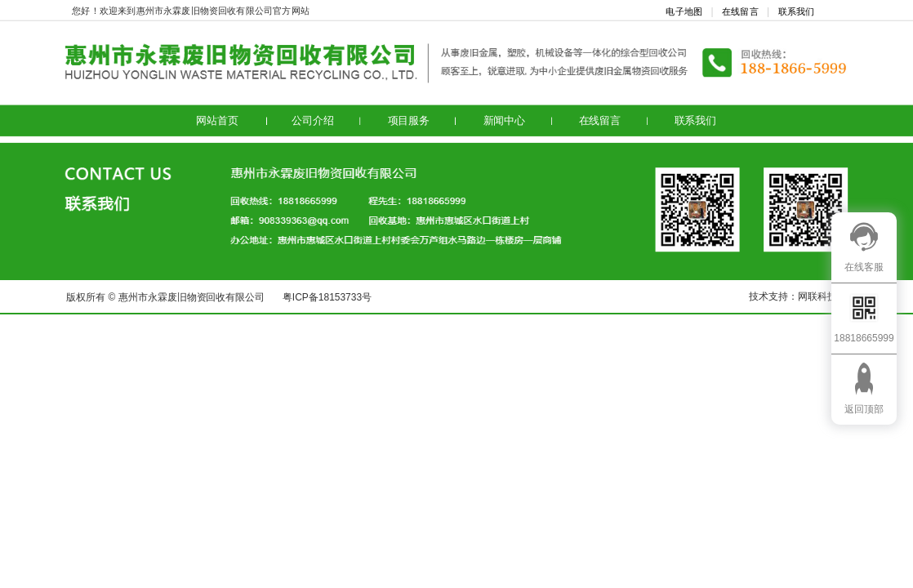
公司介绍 (312, 121)
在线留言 (740, 12)
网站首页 (217, 121)
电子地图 (684, 12)
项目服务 (409, 121)
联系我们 (797, 12)
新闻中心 (504, 121)
